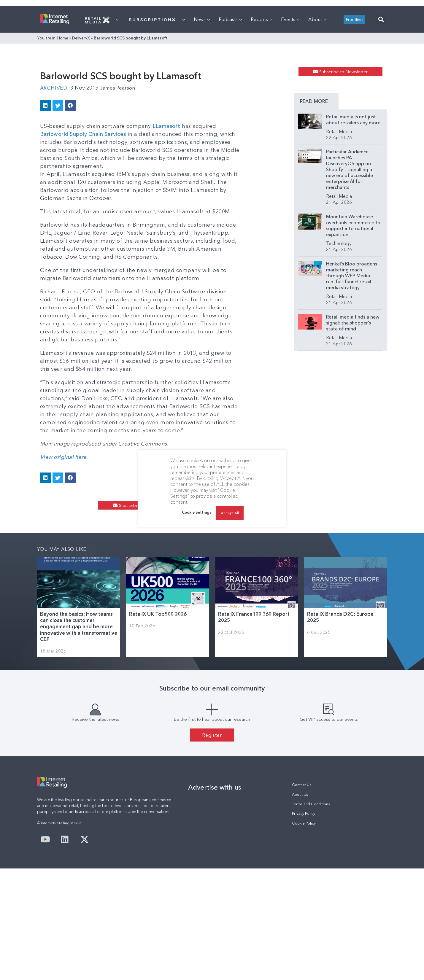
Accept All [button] (230, 513)
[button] (381, 94)
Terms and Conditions (311, 915)
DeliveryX (81, 112)
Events (290, 93)
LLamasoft (167, 227)
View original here (64, 542)
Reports (261, 93)
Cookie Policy (304, 935)
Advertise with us (215, 899)
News (202, 93)
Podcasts (230, 93)
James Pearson (120, 189)
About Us (300, 906)
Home (63, 112)
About (317, 93)
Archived (54, 189)
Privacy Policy (304, 925)
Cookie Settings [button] (197, 512)
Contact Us (302, 896)
